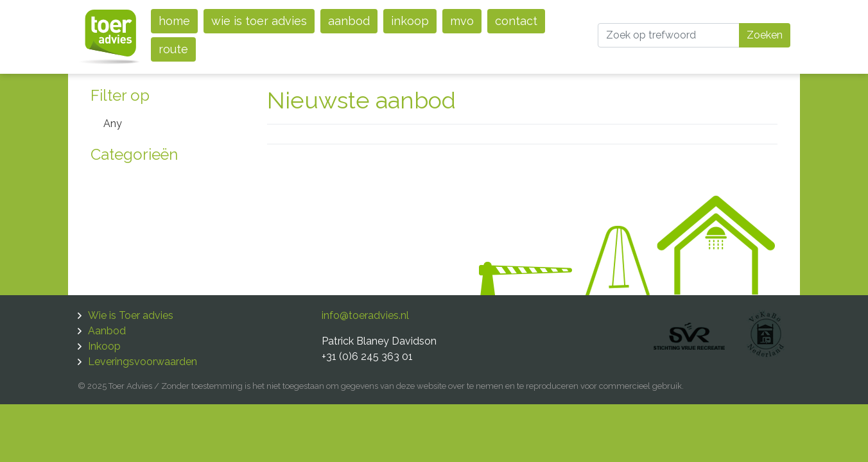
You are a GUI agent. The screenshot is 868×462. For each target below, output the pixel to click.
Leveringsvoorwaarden (143, 362)
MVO (462, 21)
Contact (516, 21)
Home (174, 21)
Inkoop (410, 21)
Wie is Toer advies (259, 21)
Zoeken (765, 35)
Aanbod (349, 21)
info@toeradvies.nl (365, 315)
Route (173, 49)
